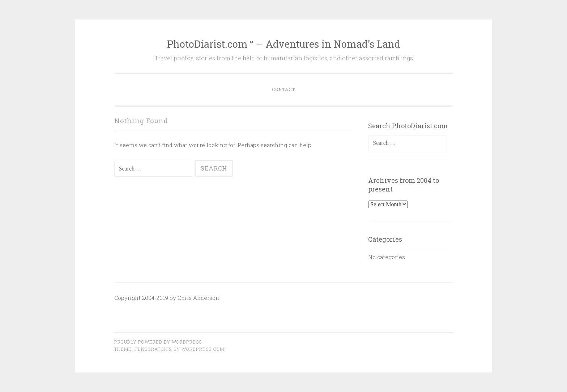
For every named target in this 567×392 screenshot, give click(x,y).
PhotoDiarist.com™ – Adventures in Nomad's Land (284, 44)
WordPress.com (203, 349)
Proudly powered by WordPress (158, 342)
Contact (283, 89)
